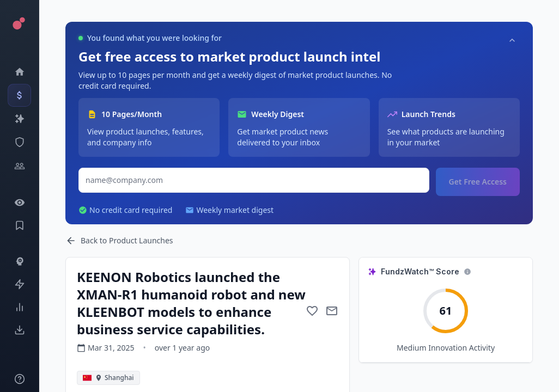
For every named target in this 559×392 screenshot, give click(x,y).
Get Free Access (478, 182)
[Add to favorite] (312, 311)
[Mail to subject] (332, 311)
